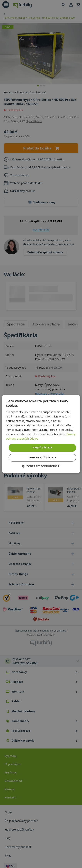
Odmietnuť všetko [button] (42, 458)
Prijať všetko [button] (42, 448)
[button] (41, 466)
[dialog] (41, 434)
